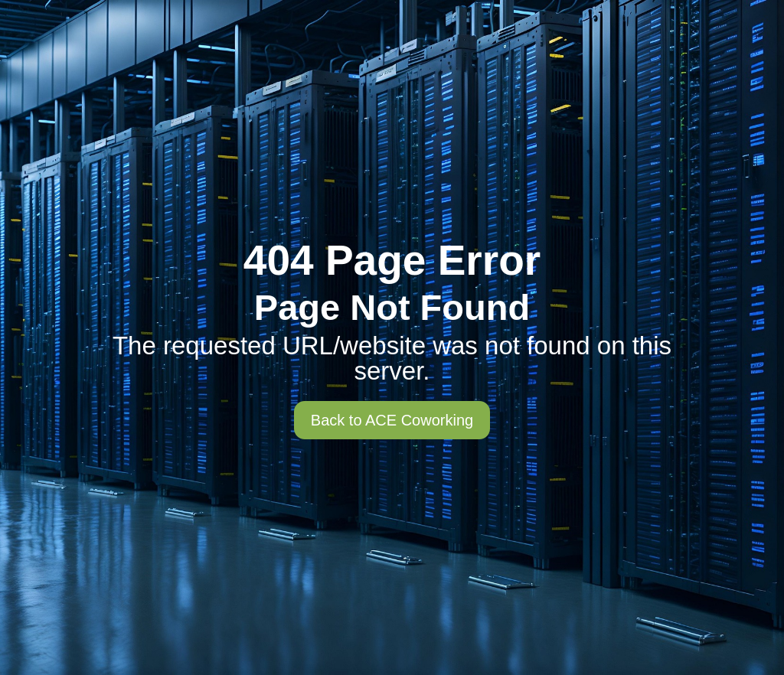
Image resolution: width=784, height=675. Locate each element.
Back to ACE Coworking (392, 420)
